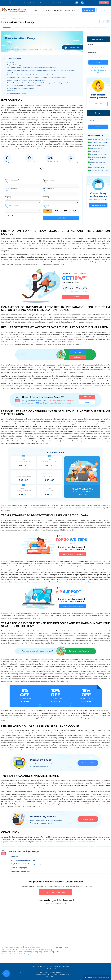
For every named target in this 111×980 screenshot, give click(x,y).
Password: (92, 53)
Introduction (12, 62)
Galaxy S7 (14, 857)
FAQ (58, 3)
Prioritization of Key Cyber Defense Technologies (24, 86)
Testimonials (70, 10)
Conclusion (11, 91)
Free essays (49, 3)
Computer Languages (19, 868)
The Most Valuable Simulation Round (20, 88)
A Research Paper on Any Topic (13, 947)
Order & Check (88, 763)
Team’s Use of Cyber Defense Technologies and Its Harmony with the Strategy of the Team (39, 83)
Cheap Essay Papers (9, 952)
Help (87, 402)
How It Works (10, 3)
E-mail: (91, 45)
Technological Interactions (20, 872)
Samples (37, 10)
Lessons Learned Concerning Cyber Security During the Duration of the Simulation (37, 78)
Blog (54, 3)
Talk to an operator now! (79, 651)
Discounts (52, 10)
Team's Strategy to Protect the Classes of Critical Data (26, 80)
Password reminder (98, 68)
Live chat (104, 3)
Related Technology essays (17, 94)
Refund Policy (63, 966)
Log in (103, 10)
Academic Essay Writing (32, 947)
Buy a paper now (98, 205)
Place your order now (56, 892)
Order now (17, 3)
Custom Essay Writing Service (27, 952)
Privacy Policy (53, 966)
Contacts (62, 3)
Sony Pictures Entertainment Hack (24, 860)
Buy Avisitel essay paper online (18, 65)
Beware (42, 3)
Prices (44, 10)
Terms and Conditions (40, 966)
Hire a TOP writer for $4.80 (72, 554)
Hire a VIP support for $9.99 (72, 606)
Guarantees (36, 3)
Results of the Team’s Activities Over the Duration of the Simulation (31, 75)
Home (3, 3)
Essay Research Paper (46, 952)
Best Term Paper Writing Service (27, 950)
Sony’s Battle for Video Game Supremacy (26, 864)
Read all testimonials (54, 904)
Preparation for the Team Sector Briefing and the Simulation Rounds (31, 68)
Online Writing (24, 954)
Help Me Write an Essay (10, 954)
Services (60, 10)
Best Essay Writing (8, 950)
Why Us (30, 3)
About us (24, 3)
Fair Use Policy (51, 968)
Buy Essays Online (45, 950)
